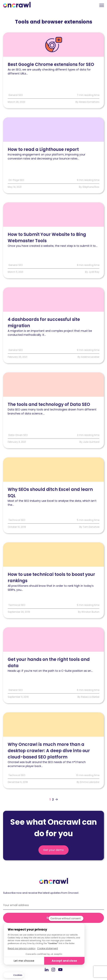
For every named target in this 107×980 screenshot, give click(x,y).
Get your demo (53, 850)
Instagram (53, 969)
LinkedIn (47, 969)
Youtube (60, 970)
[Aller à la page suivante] (56, 800)
